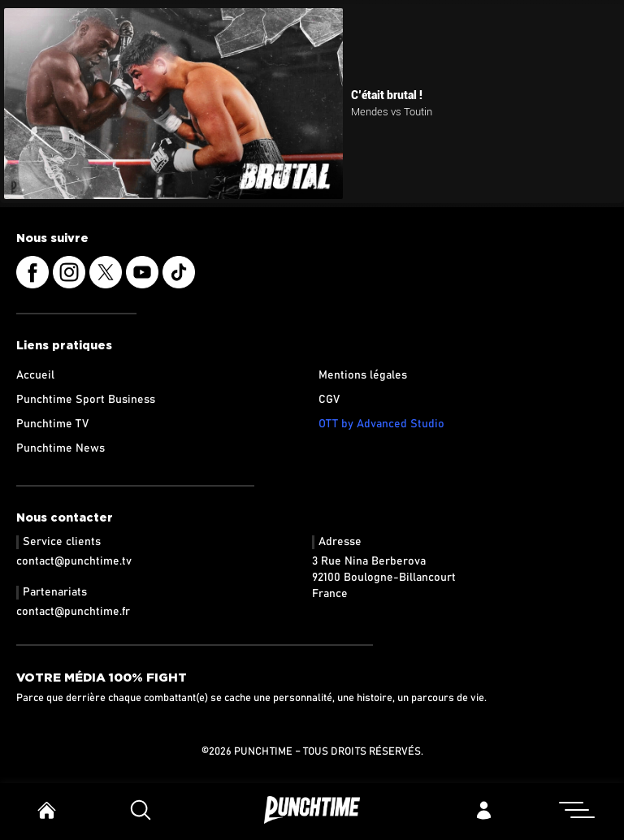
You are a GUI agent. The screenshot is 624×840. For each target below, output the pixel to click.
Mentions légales (363, 375)
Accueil (35, 375)
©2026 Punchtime (247, 752)
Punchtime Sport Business (86, 400)
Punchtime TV (52, 424)
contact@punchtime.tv (74, 561)
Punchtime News (61, 448)
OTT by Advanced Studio (381, 424)
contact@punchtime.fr (73, 612)
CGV (329, 400)
